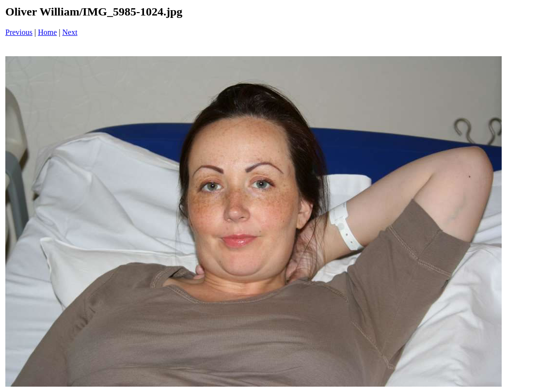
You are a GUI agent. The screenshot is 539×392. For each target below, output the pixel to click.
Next (70, 32)
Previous (19, 32)
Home (47, 32)
